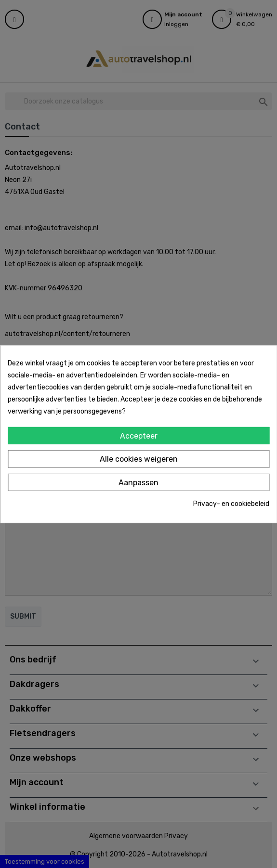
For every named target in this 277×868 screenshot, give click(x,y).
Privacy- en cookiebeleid (231, 504)
